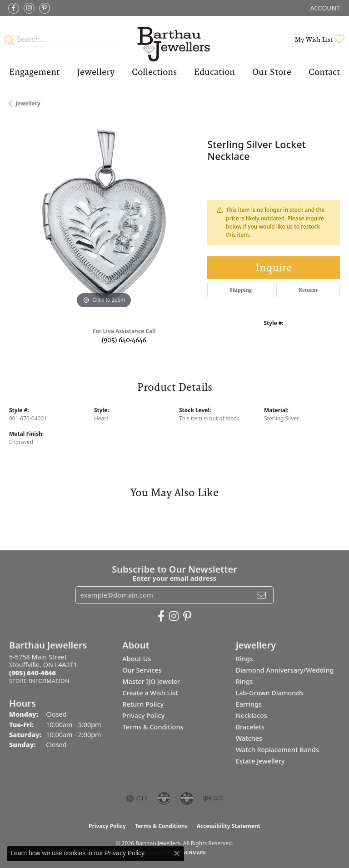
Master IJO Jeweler (151, 681)
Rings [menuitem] (244, 659)
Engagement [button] (34, 72)
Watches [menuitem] (249, 738)
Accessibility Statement (229, 826)
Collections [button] (154, 72)
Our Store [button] (272, 72)
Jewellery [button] (96, 72)
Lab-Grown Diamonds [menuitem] (270, 693)
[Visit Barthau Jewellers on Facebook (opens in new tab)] (14, 8)
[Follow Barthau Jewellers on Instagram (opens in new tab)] (29, 8)
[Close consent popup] (177, 853)
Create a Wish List (150, 693)
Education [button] (214, 72)
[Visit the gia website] (137, 798)
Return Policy (143, 704)
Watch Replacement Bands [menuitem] (277, 750)
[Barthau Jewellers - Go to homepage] (174, 39)
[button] (324, 8)
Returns (308, 290)
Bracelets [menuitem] (250, 727)
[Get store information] (39, 681)
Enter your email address (175, 578)
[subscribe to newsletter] (261, 595)
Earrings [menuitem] (249, 704)
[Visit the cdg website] (164, 798)
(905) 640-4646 (124, 340)
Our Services (142, 670)
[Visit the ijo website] (213, 798)
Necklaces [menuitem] (252, 716)
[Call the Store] (32, 673)
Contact (324, 72)
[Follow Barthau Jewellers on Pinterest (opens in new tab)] (45, 8)
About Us (137, 659)
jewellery (28, 103)
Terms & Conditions (153, 727)
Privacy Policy (143, 716)
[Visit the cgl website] (187, 798)
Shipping (241, 290)
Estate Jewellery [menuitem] (260, 761)
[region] (104, 216)
